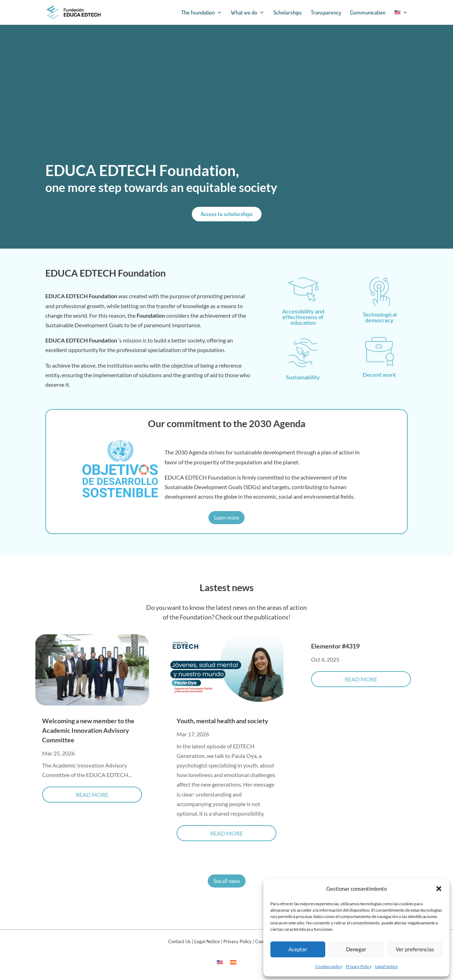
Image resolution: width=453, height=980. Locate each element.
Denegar (356, 949)
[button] (439, 889)
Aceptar (298, 949)
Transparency (326, 13)
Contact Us (179, 941)
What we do (244, 13)
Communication (368, 13)
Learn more (226, 517)
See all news (227, 881)
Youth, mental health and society (222, 721)
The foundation (198, 13)
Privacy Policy (359, 966)
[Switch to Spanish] (233, 962)
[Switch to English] (220, 962)
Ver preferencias (415, 949)
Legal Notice (386, 966)
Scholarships (288, 13)
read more (92, 795)
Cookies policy (329, 966)
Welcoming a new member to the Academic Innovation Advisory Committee (88, 730)
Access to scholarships (227, 214)
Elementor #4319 (335, 646)
